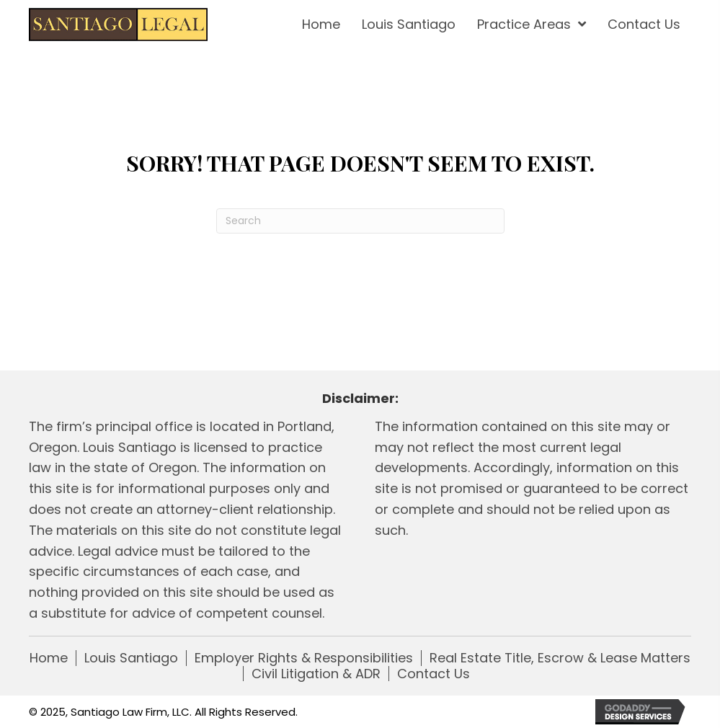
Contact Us (434, 674)
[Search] (360, 221)
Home (49, 658)
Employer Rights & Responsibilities (304, 658)
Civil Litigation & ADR (316, 674)
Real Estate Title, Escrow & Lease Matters (560, 658)
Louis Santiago (131, 658)
